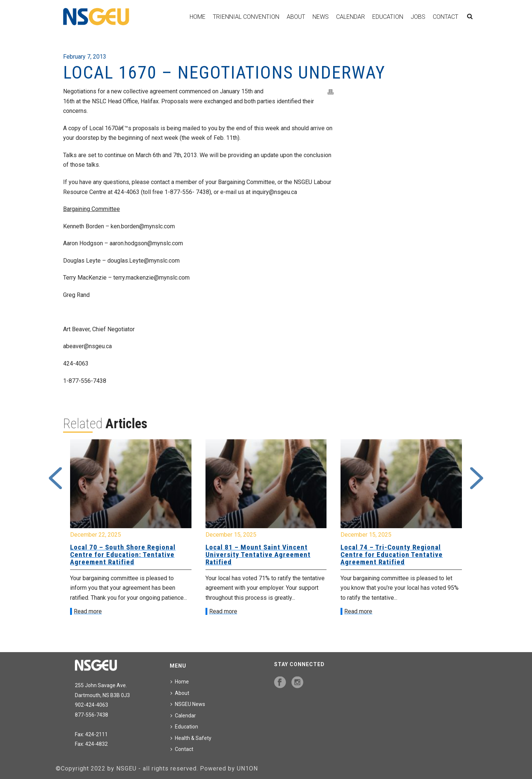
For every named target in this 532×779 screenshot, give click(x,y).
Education (388, 17)
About (296, 17)
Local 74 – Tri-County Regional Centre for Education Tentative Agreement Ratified (392, 555)
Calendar (350, 17)
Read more (88, 611)
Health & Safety (191, 738)
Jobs (418, 17)
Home (198, 17)
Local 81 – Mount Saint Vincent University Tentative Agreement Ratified (258, 555)
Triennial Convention (246, 17)
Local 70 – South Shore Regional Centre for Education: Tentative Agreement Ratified (123, 555)
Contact (445, 17)
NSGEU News (188, 704)
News (321, 17)
